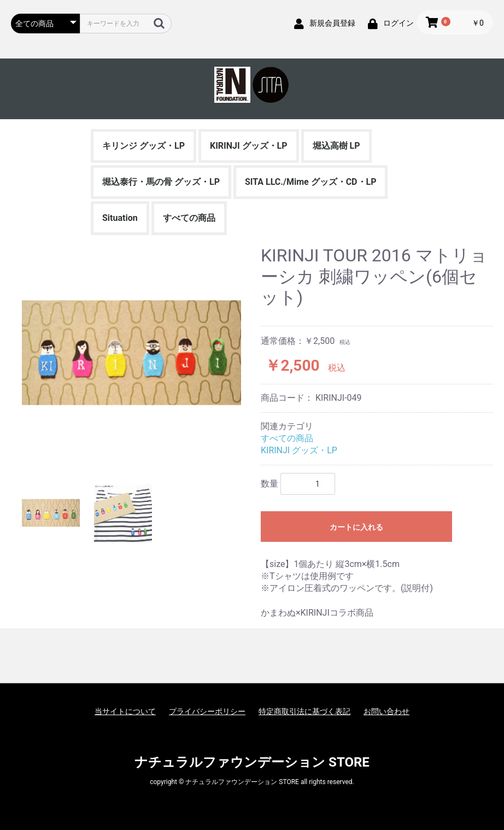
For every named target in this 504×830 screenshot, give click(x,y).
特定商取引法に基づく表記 (304, 711)
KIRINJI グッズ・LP (249, 146)
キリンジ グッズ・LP (143, 146)
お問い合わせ (386, 711)
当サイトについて (125, 711)
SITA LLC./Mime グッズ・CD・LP (311, 182)
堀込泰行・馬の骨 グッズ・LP (161, 182)
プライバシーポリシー (207, 711)
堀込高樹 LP (336, 146)
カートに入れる (356, 527)
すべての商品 (189, 218)
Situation (120, 218)
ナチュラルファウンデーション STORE (252, 762)
